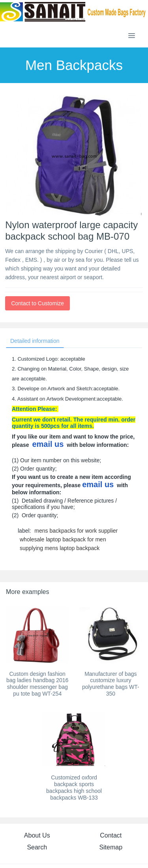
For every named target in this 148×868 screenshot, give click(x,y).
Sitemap (111, 847)
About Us (37, 835)
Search (37, 847)
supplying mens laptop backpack (60, 548)
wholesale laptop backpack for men (63, 539)
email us (48, 444)
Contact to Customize (37, 303)
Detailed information (35, 341)
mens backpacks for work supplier (76, 531)
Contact (111, 835)
